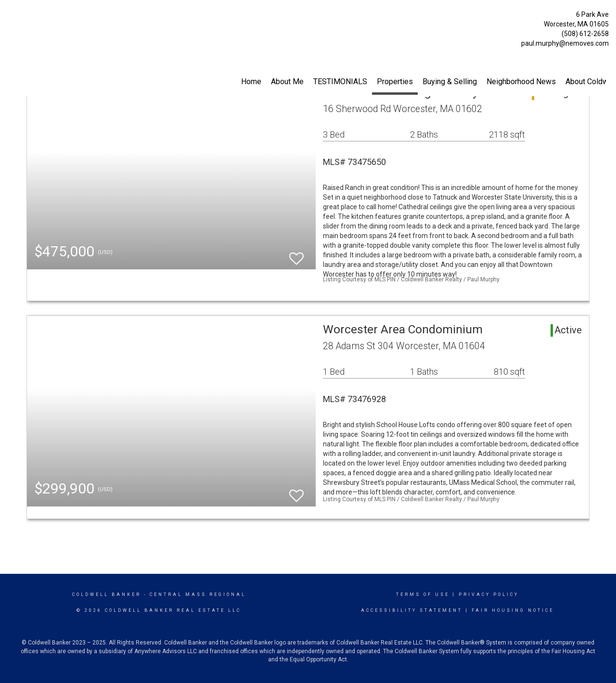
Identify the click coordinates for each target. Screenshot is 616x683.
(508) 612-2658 (585, 34)
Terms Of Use (423, 594)
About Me (287, 82)
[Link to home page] (10, 17)
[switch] (296, 254)
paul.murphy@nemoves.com (565, 43)
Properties (395, 82)
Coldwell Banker (107, 594)
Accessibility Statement (412, 610)
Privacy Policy (489, 594)
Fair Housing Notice (513, 610)
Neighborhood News (521, 82)
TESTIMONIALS (340, 82)
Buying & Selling (450, 82)
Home (251, 82)
